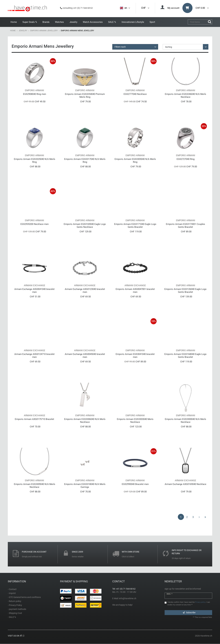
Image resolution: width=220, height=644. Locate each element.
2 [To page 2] (187, 517)
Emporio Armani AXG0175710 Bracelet (34, 419)
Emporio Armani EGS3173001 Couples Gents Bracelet (185, 226)
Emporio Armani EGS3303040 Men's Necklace (135, 421)
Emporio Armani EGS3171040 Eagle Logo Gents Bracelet (135, 226)
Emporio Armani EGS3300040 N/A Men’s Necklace (185, 421)
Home (14, 22)
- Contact (12, 589)
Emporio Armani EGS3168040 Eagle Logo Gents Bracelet (185, 356)
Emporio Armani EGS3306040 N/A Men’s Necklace (85, 421)
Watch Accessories (93, 22)
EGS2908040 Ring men (35, 94)
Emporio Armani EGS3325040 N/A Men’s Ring (35, 161)
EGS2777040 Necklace (135, 94)
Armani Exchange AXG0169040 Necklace (185, 484)
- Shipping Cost (15, 613)
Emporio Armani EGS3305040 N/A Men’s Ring (135, 161)
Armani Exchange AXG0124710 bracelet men (34, 356)
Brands (46, 22)
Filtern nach (120, 47)
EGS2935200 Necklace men (35, 224)
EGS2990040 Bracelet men (135, 484)
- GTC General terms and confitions (24, 597)
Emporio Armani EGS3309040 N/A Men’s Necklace (35, 486)
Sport (152, 22)
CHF (145, 8)
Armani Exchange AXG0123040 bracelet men (85, 291)
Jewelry (73, 22)
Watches (59, 22)
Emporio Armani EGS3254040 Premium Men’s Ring (85, 96)
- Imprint (12, 593)
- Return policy (15, 601)
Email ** (170, 594)
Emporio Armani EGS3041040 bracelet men (135, 356)
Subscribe (189, 612)
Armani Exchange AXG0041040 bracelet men (34, 291)
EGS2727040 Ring (186, 159)
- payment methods (17, 609)
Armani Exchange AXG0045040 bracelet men (85, 356)
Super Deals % (30, 22)
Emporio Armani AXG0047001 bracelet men (135, 291)
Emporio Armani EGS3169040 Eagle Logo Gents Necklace (85, 226)
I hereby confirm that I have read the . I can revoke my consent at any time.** (189, 603)
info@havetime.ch (128, 598)
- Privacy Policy (15, 605)
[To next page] (199, 517)
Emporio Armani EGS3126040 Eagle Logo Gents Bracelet (185, 291)
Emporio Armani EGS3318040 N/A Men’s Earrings (85, 486)
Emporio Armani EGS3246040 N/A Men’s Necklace (185, 96)
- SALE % (12, 617)
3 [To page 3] (193, 517)
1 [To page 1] (181, 517)
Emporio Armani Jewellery (44, 31)
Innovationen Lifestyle (133, 22)
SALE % (112, 22)
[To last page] (205, 517)
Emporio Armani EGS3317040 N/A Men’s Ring (85, 161)
